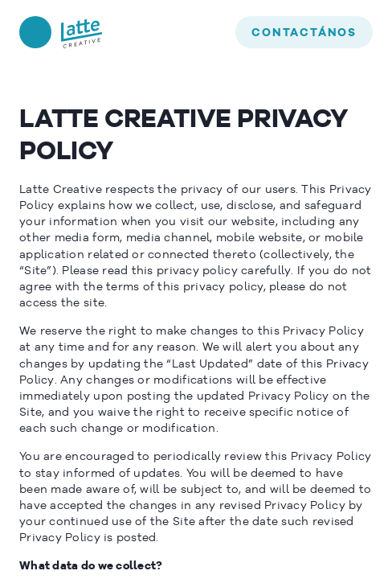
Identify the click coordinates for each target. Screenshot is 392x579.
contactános (304, 33)
